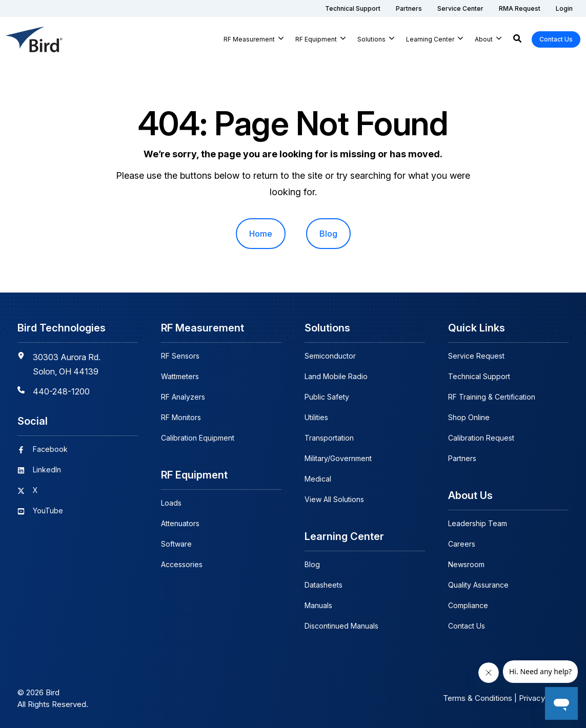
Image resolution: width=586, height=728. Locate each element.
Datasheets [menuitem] (324, 585)
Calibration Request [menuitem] (481, 438)
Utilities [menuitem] (316, 417)
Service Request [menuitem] (476, 356)
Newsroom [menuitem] (466, 564)
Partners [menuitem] (462, 458)
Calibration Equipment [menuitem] (198, 438)
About (484, 39)
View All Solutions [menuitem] (334, 499)
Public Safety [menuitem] (327, 397)
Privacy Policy (544, 698)
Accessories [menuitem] (182, 564)
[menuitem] (353, 8)
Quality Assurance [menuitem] (478, 585)
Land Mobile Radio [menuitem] (336, 376)
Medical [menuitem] (318, 479)
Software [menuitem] (176, 544)
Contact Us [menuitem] (467, 626)
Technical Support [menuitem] (479, 376)
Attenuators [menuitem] (180, 523)
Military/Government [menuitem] (338, 458)
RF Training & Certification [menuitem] (492, 397)
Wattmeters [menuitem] (180, 376)
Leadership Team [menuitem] (478, 523)
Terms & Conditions (478, 698)
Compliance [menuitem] (468, 605)
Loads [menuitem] (171, 503)
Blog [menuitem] (328, 234)
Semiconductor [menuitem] (330, 356)
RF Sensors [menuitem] (180, 356)
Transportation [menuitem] (329, 438)
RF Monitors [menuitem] (181, 417)
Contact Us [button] (556, 39)
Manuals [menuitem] (318, 605)
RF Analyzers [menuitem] (183, 397)
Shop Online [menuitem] (469, 417)
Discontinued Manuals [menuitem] (341, 626)
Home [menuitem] (261, 234)
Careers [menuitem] (462, 544)
